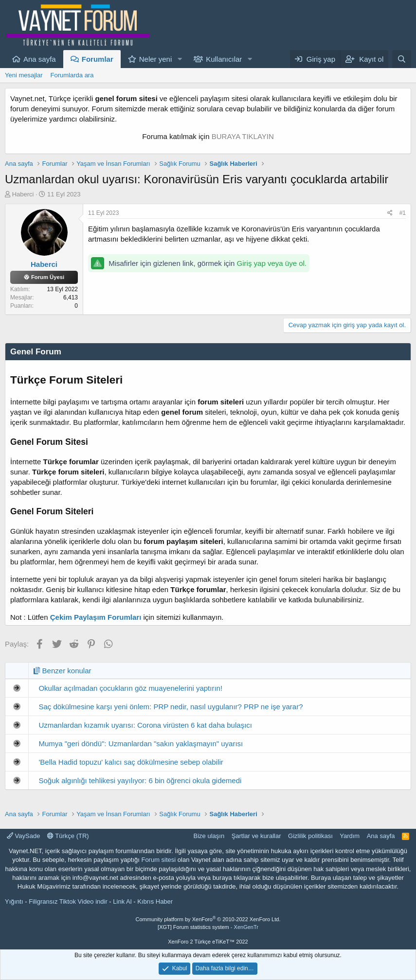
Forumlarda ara (72, 75)
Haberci (23, 194)
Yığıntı (14, 901)
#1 (403, 213)
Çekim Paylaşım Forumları (96, 617)
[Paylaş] (390, 213)
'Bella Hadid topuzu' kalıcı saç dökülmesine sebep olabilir (131, 762)
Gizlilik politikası (310, 836)
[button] (180, 59)
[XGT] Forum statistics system (208, 927)
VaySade (23, 836)
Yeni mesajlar (24, 75)
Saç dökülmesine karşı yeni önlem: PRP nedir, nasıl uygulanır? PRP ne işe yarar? (171, 707)
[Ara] (402, 59)
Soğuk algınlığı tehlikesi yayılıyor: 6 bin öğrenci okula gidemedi (140, 780)
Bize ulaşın (209, 836)
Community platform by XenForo (208, 919)
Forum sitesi (158, 860)
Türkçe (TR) (68, 836)
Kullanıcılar (224, 59)
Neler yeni (156, 59)
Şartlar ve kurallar (256, 836)
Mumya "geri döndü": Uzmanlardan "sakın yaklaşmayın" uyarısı (141, 744)
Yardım (350, 836)
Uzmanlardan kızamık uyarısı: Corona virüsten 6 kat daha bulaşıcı (145, 725)
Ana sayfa (40, 59)
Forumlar (98, 59)
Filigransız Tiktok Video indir (68, 901)
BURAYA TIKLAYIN (243, 136)
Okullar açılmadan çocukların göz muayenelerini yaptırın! (130, 688)
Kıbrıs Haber (155, 901)
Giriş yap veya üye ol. (272, 263)
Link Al (122, 901)
